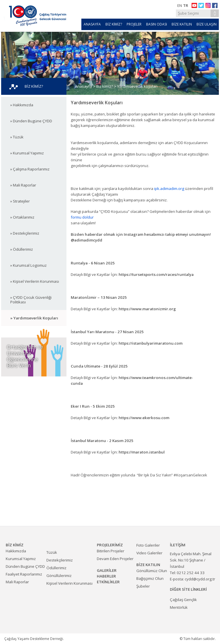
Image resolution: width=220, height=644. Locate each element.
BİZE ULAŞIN (207, 24)
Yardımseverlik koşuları (137, 86)
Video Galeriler (149, 553)
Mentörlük (179, 607)
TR (186, 5)
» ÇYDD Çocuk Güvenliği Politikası (31, 300)
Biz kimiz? (105, 86)
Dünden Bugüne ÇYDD (25, 566)
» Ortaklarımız (22, 217)
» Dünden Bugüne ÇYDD (31, 121)
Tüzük (52, 552)
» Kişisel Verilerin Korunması (35, 281)
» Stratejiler (20, 201)
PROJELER (134, 24)
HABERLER (106, 576)
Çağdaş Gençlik (183, 600)
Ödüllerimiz (56, 568)
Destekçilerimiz (60, 560)
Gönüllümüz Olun (152, 571)
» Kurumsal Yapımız (27, 153)
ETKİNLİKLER (108, 582)
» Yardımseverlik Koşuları (34, 318)
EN (180, 5)
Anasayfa (84, 86)
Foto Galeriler (148, 545)
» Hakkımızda (22, 105)
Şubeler (143, 586)
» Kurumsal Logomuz (29, 265)
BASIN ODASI (157, 24)
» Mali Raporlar (23, 185)
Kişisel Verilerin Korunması (69, 583)
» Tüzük (17, 137)
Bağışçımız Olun (150, 578)
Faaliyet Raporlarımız (24, 574)
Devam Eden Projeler (115, 559)
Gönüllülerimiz (59, 576)
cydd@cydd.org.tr (200, 579)
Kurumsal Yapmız (21, 559)
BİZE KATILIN (182, 24)
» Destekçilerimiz (25, 233)
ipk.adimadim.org (169, 189)
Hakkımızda (16, 551)
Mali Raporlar (17, 582)
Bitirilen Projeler (111, 551)
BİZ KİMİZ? (114, 24)
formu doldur (82, 217)
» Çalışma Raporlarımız (30, 169)
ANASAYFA (92, 24)
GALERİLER (107, 570)
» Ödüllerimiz (22, 249)
